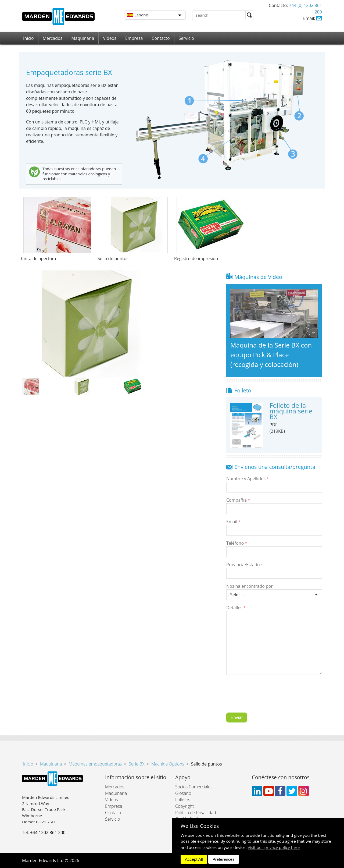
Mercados (53, 38)
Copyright (184, 806)
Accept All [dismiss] (194, 859)
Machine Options (168, 764)
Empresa (134, 38)
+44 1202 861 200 (48, 832)
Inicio (28, 38)
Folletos (183, 800)
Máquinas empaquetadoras (95, 764)
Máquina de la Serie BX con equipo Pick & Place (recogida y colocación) (271, 355)
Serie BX (137, 764)
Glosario (183, 793)
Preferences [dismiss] (224, 859)
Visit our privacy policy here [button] (274, 847)
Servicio (187, 38)
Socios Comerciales (194, 787)
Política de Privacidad (196, 813)
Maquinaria (83, 38)
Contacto (161, 38)
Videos (110, 38)
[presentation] (267, 698)
